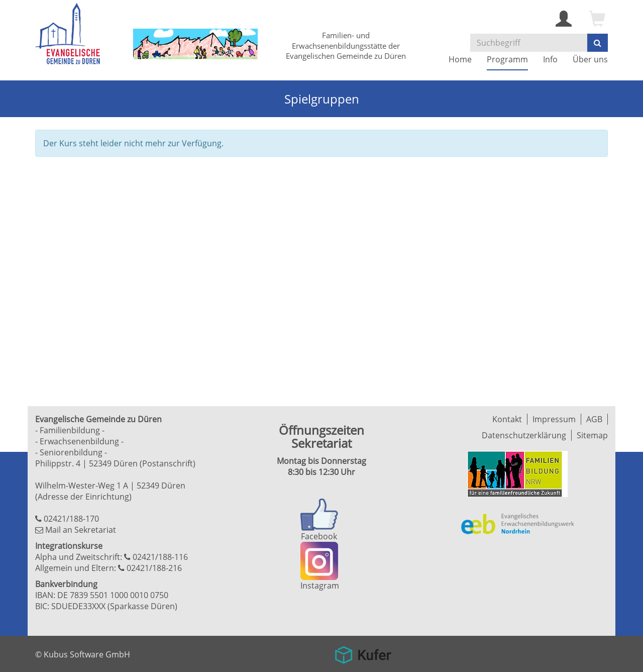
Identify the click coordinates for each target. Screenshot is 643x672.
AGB (594, 419)
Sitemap (592, 435)
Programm (507, 59)
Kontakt (507, 419)
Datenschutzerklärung (524, 435)
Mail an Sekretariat (81, 530)
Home (460, 59)
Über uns (590, 59)
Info (550, 59)
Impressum (554, 419)
